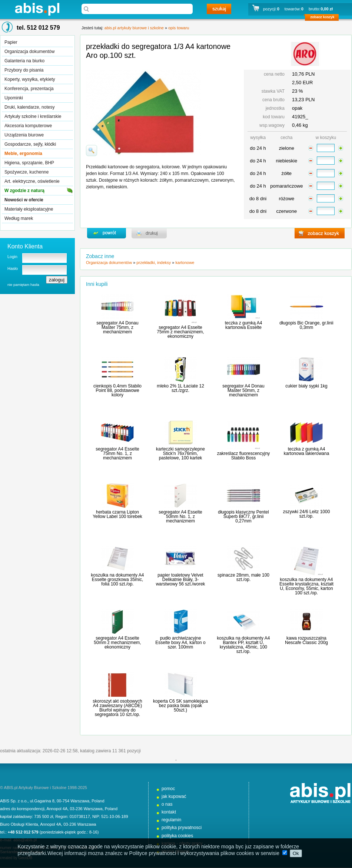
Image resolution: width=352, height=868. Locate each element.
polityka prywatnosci (182, 828)
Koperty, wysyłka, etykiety (30, 79)
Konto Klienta (25, 246)
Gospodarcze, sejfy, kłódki (30, 144)
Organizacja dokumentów (29, 52)
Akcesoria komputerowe (28, 126)
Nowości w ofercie (24, 200)
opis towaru (179, 28)
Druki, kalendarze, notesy (29, 107)
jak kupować (174, 796)
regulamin (171, 820)
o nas (167, 804)
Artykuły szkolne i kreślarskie (33, 116)
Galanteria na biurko (24, 61)
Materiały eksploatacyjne (29, 209)
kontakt (169, 812)
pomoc (168, 789)
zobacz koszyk (324, 19)
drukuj (149, 233)
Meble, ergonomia (23, 154)
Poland (98, 801)
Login (12, 257)
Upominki (14, 98)
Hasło (13, 268)
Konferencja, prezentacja (29, 89)
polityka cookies (177, 836)
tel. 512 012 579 (38, 28)
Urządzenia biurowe (24, 135)
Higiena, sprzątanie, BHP (29, 163)
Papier (11, 42)
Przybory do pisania (24, 70)
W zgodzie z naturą (24, 191)
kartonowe (185, 263)
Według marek (19, 218)
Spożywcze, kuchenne (26, 172)
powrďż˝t (107, 233)
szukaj (219, 9)
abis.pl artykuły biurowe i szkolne (37, 9)
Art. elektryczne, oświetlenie (32, 181)
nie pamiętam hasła (23, 285)
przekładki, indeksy (154, 263)
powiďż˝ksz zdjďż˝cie (92, 151)
